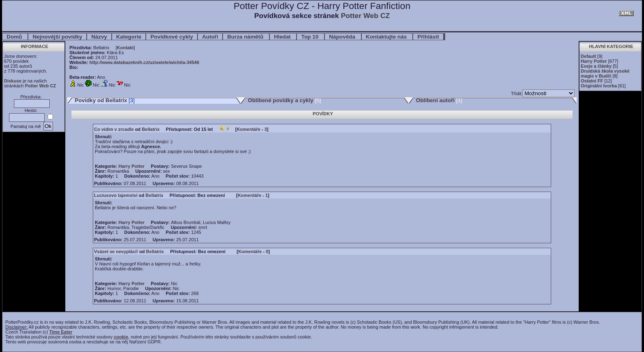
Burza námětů (246, 37)
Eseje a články (596, 66)
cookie (121, 337)
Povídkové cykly (172, 37)
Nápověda (343, 37)
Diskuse (13, 81)
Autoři (210, 37)
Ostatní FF (592, 81)
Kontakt (125, 48)
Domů (15, 37)
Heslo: (31, 110)
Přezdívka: (31, 97)
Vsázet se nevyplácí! (116, 251)
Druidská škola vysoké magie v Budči (605, 73)
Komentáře (248, 129)
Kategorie (129, 37)
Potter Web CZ (365, 16)
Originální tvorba (599, 86)
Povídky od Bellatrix (101, 100)
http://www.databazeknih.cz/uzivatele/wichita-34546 (144, 62)
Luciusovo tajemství (116, 195)
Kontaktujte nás (387, 37)
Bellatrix (151, 129)
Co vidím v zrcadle (114, 129)
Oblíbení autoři (435, 100)
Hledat (283, 37)
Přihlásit (428, 37)
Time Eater (61, 332)
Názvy (99, 37)
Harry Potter (594, 61)
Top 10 (310, 37)
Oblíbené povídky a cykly (281, 100)
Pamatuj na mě (25, 126)
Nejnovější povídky (57, 37)
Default (588, 56)
